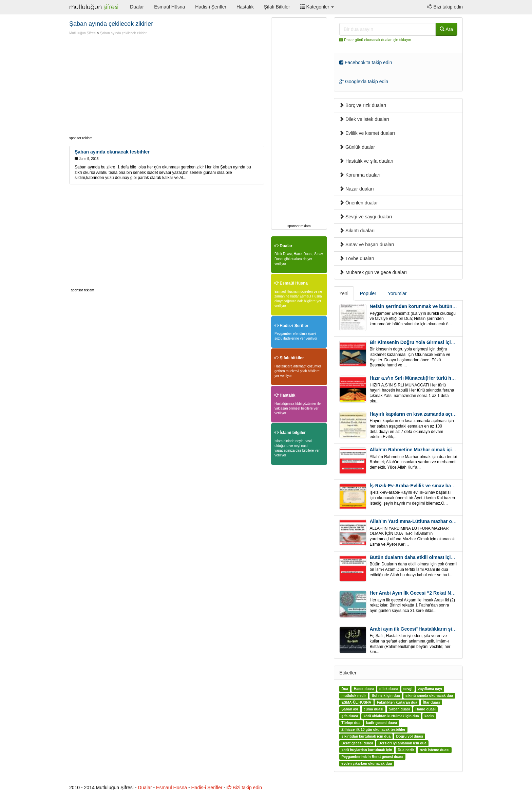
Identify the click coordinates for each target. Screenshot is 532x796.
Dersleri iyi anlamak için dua (403, 743)
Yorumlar (397, 293)
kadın (429, 716)
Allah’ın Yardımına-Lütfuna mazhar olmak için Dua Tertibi (434, 521)
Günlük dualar (357, 147)
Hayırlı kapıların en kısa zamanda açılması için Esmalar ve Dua (440, 414)
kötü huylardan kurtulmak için (367, 750)
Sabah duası (399, 709)
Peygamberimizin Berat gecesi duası (372, 757)
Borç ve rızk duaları (363, 105)
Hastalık (245, 7)
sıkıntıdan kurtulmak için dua (366, 736)
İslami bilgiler (290, 433)
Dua (345, 689)
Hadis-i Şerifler (211, 7)
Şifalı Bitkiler (277, 7)
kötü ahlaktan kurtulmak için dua (391, 716)
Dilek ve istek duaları (364, 119)
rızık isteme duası (435, 750)
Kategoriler (317, 7)
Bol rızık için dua (386, 695)
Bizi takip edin (445, 7)
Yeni (344, 293)
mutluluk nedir (354, 695)
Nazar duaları (357, 189)
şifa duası (349, 716)
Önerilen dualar (359, 203)
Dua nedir (406, 750)
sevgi (408, 689)
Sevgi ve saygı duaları (366, 217)
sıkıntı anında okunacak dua (429, 695)
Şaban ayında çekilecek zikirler (123, 33)
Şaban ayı (350, 709)
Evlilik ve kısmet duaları (367, 133)
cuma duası (374, 709)
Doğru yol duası (409, 736)
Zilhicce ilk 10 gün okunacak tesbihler (373, 729)
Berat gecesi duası (357, 743)
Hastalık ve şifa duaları (366, 161)
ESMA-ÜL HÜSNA (356, 702)
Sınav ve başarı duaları (367, 245)
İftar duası (431, 702)
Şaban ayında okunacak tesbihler (112, 152)
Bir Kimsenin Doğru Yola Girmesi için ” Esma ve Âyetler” (434, 342)
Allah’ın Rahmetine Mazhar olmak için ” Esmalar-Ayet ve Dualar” (442, 450)
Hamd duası (425, 709)
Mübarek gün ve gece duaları (373, 272)
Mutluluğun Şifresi (83, 33)
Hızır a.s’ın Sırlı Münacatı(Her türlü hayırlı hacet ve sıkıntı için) (439, 378)
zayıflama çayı (430, 689)
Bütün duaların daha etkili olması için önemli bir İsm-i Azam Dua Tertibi (450, 557)
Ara (446, 29)
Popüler (368, 293)
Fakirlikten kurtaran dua (397, 702)
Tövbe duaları (357, 258)
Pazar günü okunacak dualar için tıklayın (378, 40)
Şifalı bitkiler (289, 358)
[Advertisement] (126, 87)
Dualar (137, 7)
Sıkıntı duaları (357, 231)
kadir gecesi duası (382, 723)
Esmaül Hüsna (169, 7)
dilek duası (388, 689)
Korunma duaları (360, 175)
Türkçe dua (351, 723)
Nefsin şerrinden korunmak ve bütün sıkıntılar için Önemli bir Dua (444, 306)
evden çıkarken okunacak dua (367, 763)
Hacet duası (364, 689)
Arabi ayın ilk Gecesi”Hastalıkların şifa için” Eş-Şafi (428, 629)
